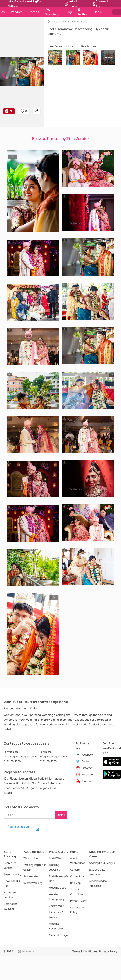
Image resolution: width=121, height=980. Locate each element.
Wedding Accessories (56, 926)
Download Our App (12, 883)
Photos (34, 12)
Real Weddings (52, 12)
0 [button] (24, 111)
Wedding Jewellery (55, 867)
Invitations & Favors (56, 915)
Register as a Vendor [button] (21, 827)
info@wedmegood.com (53, 756)
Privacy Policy (78, 901)
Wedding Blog (31, 858)
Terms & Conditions (76, 892)
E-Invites (83, 12)
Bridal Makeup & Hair (58, 879)
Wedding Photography (57, 897)
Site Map (75, 883)
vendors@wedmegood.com (20, 756)
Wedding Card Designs (102, 863)
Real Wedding (31, 876)
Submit (61, 815)
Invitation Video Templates (98, 883)
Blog (69, 12)
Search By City (12, 874)
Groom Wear (56, 906)
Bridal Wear (56, 858)
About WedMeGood (78, 861)
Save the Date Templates (97, 872)
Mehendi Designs (59, 935)
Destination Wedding (11, 906)
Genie (98, 12)
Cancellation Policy (78, 910)
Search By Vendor (10, 865)
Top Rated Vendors (10, 895)
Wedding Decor (58, 888)
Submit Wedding (33, 883)
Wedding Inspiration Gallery (35, 867)
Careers (75, 870)
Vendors (17, 12)
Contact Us (77, 876)
